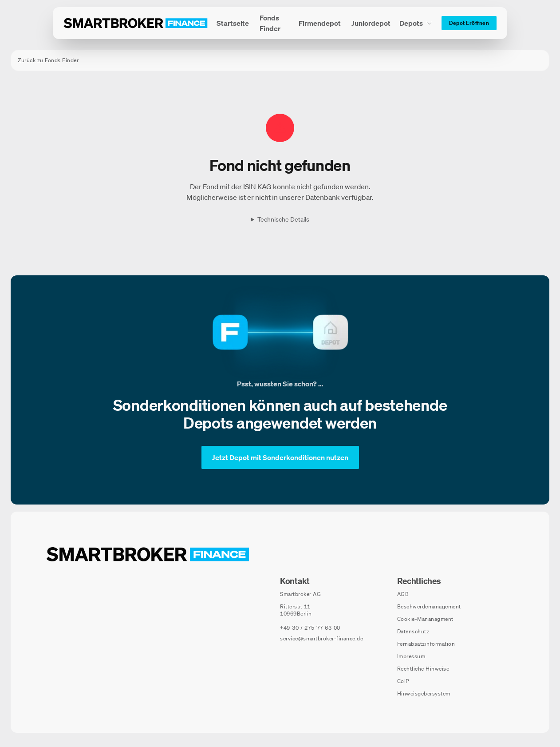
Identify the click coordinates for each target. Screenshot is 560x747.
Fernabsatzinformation (426, 644)
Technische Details (283, 219)
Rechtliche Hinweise (423, 669)
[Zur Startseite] (136, 23)
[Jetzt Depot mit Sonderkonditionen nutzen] (280, 457)
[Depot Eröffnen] (469, 23)
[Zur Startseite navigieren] (148, 554)
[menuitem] (233, 23)
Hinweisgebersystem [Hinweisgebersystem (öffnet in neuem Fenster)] (424, 693)
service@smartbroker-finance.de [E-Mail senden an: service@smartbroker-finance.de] (321, 638)
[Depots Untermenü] (416, 23)
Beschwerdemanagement (429, 606)
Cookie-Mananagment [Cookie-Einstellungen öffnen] (425, 619)
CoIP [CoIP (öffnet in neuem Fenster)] (403, 681)
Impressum (411, 656)
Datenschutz (413, 631)
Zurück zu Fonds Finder (48, 60)
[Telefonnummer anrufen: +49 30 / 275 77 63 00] (310, 628)
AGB (403, 594)
